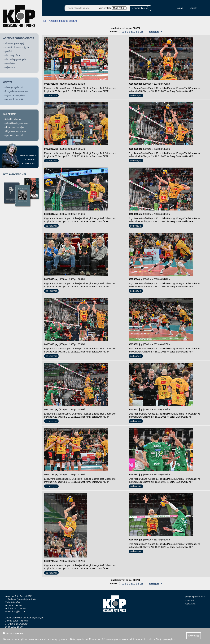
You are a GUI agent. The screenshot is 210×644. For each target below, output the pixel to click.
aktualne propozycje (15, 43)
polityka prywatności (195, 597)
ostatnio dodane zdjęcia (17, 47)
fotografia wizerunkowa (17, 91)
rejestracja (10, 67)
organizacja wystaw (15, 95)
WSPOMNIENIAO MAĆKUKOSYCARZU (28, 160)
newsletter (10, 63)
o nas (180, 8)
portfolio (9, 51)
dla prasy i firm (12, 55)
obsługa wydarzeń (14, 87)
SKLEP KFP (9, 114)
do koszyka (51, 96)
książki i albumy (13, 119)
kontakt (194, 8)
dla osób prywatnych (15, 59)
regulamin (190, 600)
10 (141, 32)
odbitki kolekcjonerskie (16, 123)
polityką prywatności (78, 639)
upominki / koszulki (15, 135)
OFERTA (8, 82)
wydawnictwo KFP (14, 99)
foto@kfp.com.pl (20, 612)
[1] (120, 32)
